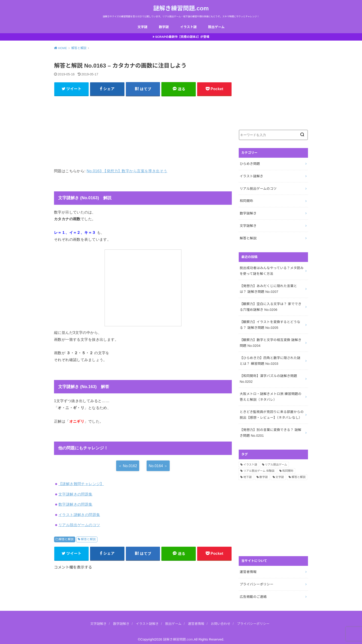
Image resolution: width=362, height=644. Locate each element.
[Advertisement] (143, 132)
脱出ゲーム (216, 27)
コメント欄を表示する (73, 568)
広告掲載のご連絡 (253, 592)
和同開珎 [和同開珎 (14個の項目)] (288, 467)
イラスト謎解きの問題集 (79, 515)
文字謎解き (248, 225)
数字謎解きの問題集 (75, 505)
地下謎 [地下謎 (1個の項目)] (247, 473)
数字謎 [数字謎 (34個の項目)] (264, 473)
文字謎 (142, 27)
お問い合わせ (221, 619)
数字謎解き (248, 213)
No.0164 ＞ (158, 466)
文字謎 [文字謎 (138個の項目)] (280, 473)
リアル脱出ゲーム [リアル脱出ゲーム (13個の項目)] (276, 460)
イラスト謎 (188, 27)
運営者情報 (248, 567)
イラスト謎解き (251, 176)
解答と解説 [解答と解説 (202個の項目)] (299, 473)
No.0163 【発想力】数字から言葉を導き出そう (127, 172)
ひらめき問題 (250, 164)
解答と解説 (66, 540)
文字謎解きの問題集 (75, 495)
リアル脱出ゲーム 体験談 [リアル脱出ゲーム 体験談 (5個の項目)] (259, 467)
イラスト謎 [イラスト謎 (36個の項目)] (250, 460)
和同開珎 (246, 200)
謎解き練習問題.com (181, 8)
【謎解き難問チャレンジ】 (81, 484)
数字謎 (164, 27)
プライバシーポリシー (256, 580)
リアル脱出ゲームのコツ (79, 525)
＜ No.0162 (128, 466)
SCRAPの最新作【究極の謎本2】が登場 (182, 37)
